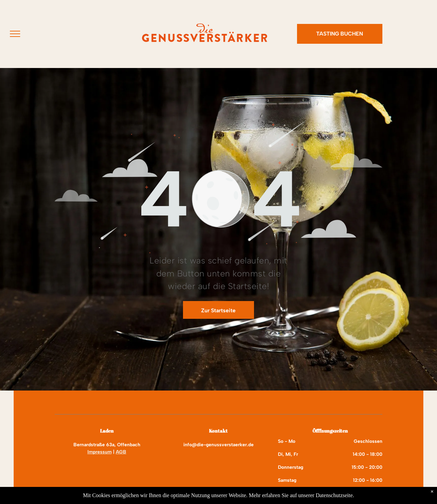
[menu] (15, 34)
